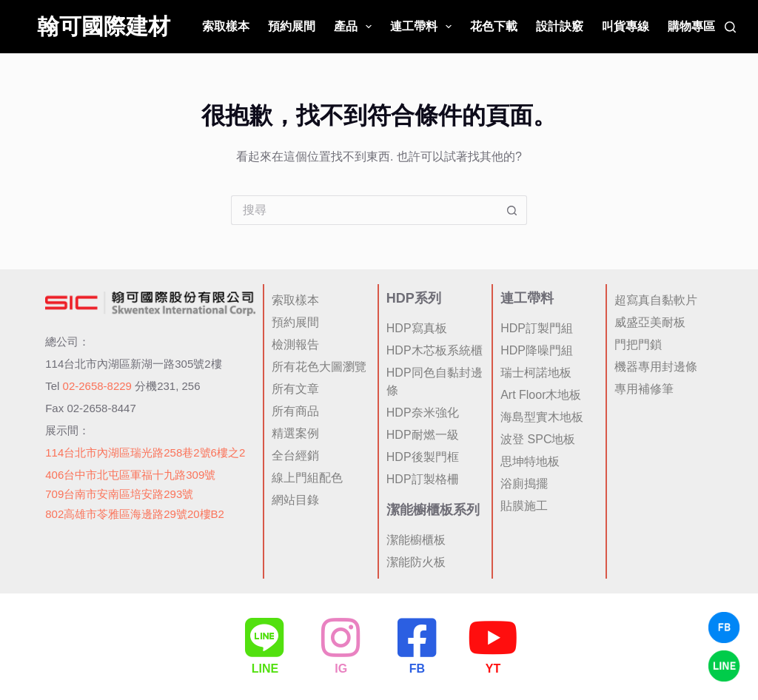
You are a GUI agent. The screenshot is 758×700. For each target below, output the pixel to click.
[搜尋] (730, 27)
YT (493, 669)
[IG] (341, 638)
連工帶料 (424, 27)
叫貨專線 (625, 26)
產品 (356, 27)
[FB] (417, 638)
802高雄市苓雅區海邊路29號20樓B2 (135, 514)
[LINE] (265, 638)
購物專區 (691, 26)
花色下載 (494, 26)
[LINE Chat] (724, 666)
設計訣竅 (560, 26)
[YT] (493, 638)
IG (341, 669)
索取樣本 (226, 26)
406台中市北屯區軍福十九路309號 (130, 475)
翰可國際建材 (104, 26)
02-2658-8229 (97, 386)
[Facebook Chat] (724, 627)
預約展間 (292, 26)
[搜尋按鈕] (512, 210)
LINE (265, 669)
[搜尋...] (364, 210)
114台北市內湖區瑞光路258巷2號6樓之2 (145, 452)
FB (417, 669)
